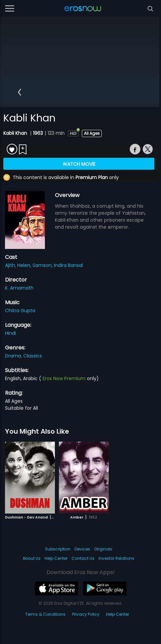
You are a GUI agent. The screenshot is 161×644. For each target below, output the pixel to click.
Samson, (43, 265)
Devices (82, 549)
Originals (103, 549)
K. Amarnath (19, 288)
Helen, (25, 265)
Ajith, (11, 265)
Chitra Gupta (20, 311)
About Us (32, 558)
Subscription (58, 549)
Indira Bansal (68, 265)
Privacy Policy (86, 614)
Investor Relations (116, 558)
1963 (38, 133)
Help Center (56, 558)
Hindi (10, 333)
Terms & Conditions (45, 614)
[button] (19, 92)
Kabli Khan (16, 133)
